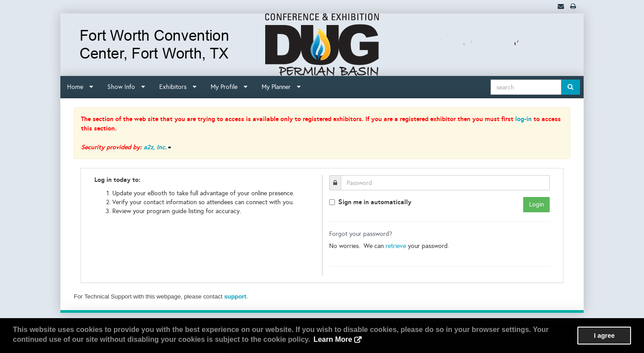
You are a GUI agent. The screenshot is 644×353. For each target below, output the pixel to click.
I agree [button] (604, 336)
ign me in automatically (375, 202)
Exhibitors (178, 87)
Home (80, 87)
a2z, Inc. (155, 147)
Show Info (126, 87)
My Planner (281, 87)
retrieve (396, 246)
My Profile (229, 87)
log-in (523, 119)
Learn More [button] (333, 339)
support (235, 296)
